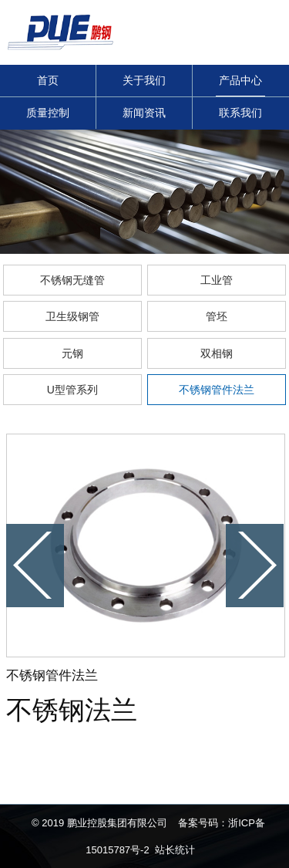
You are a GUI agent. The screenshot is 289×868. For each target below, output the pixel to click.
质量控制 (48, 113)
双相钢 (217, 353)
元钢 (72, 353)
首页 (48, 80)
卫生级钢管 (72, 316)
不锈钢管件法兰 (217, 390)
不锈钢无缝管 (72, 280)
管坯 (217, 316)
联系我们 (240, 113)
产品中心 (240, 80)
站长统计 (175, 850)
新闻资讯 (144, 113)
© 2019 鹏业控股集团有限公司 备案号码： (130, 823)
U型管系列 (72, 390)
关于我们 (144, 80)
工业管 (217, 280)
